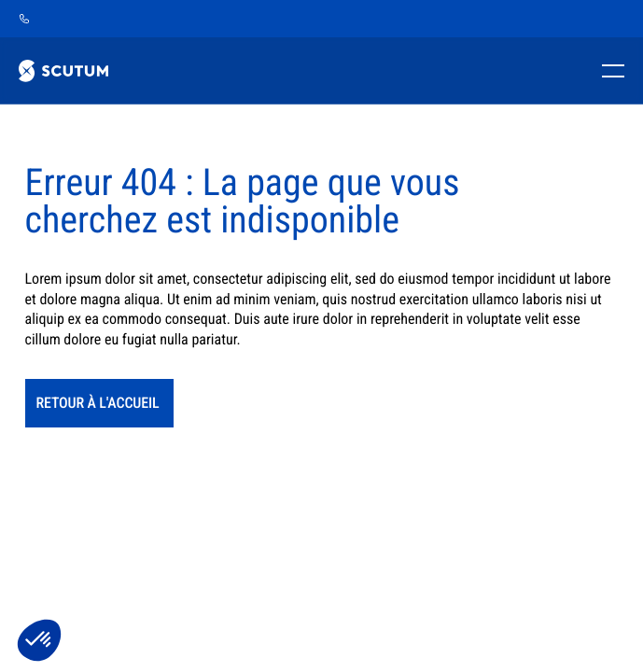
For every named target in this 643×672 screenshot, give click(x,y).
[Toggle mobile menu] (609, 71)
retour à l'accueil (98, 403)
